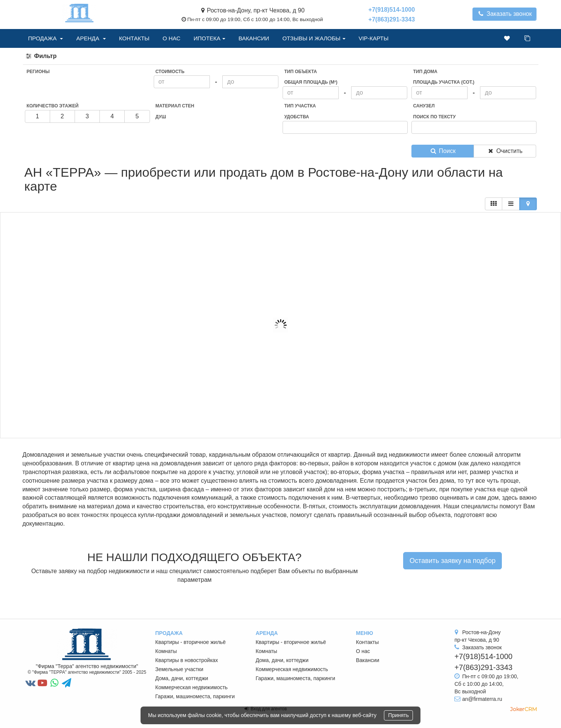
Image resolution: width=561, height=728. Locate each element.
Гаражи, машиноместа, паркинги (195, 696)
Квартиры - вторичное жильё (190, 642)
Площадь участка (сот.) (444, 82)
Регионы (38, 72)
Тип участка (300, 106)
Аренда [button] (91, 38)
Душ (161, 117)
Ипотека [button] (209, 38)
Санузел (424, 106)
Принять (398, 715)
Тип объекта (301, 72)
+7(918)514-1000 (392, 10)
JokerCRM (524, 709)
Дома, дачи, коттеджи (182, 678)
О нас (172, 38)
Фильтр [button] (41, 56)
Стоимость (170, 72)
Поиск (443, 151)
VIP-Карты (374, 38)
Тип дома (425, 72)
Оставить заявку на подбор (452, 561)
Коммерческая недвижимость (191, 687)
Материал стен (175, 106)
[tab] (281, 56)
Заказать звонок (505, 14)
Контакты (134, 38)
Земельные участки (179, 669)
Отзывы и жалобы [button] (314, 38)
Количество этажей (53, 106)
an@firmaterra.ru (482, 699)
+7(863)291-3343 (392, 19)
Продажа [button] (46, 38)
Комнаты (166, 651)
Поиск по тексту (435, 117)
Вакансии (254, 38)
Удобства (297, 117)
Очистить (505, 151)
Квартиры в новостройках (187, 660)
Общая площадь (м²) (311, 82)
